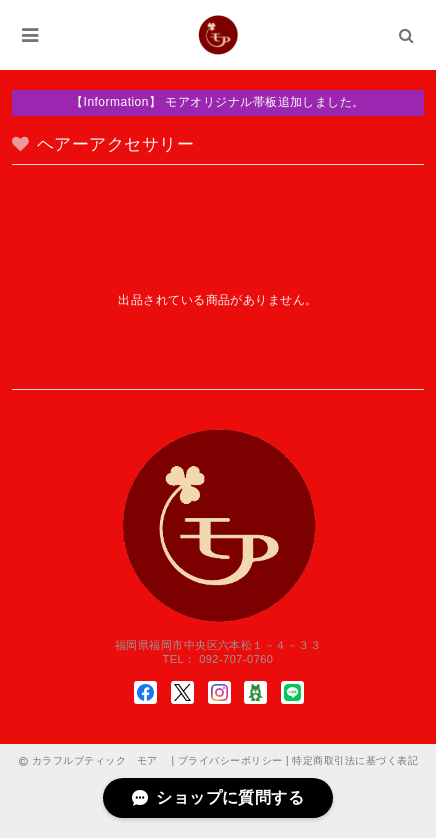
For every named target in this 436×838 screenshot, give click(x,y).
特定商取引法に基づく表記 (355, 760)
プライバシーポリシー (230, 760)
